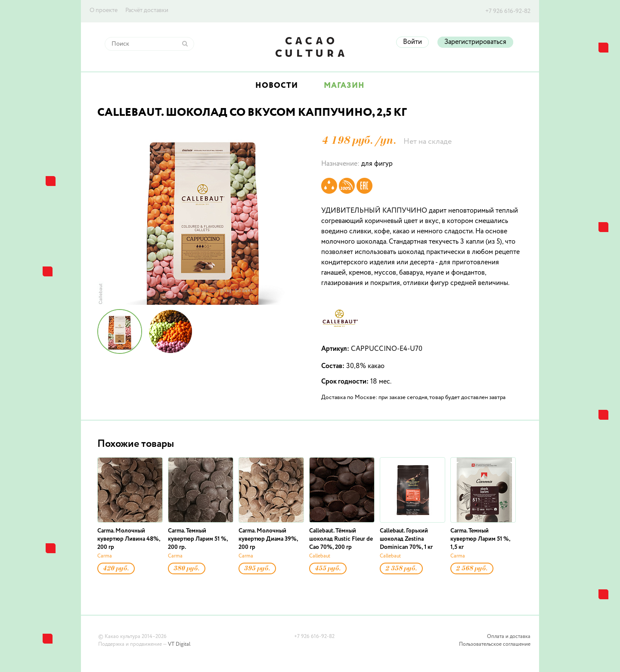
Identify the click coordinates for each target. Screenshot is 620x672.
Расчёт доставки (147, 10)
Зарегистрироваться (475, 42)
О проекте (104, 10)
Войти (412, 42)
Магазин (344, 86)
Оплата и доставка (509, 637)
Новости (277, 86)
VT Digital (179, 644)
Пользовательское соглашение (495, 644)
